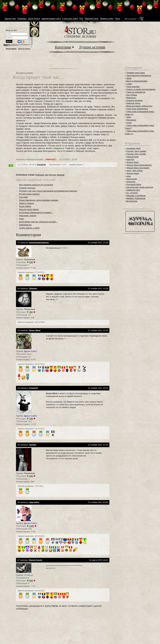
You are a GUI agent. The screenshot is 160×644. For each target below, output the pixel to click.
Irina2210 (41, 165)
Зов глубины (132, 95)
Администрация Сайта (51, 19)
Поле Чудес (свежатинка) (137, 109)
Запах (129, 78)
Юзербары (22, 19)
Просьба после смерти (29, 209)
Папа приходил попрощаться (139, 76)
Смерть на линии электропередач (141, 89)
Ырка (129, 176)
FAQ (81, 19)
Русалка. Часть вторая (136, 154)
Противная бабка (134, 185)
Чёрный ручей (132, 157)
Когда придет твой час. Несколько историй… (38, 222)
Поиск (117, 19)
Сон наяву (23, 197)
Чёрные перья (132, 162)
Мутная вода (132, 201)
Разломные (131, 120)
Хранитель (131, 182)
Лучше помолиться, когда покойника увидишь (39, 200)
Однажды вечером (134, 100)
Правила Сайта (107, 19)
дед (47, 175)
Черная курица (133, 173)
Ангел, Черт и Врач (134, 171)
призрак (60, 175)
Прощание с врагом (28, 216)
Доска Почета (34, 19)
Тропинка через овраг (136, 73)
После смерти (25, 206)
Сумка (129, 84)
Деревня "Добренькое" (136, 198)
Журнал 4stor (10, 19)
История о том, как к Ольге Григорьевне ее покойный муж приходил (48, 191)
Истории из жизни (24, 73)
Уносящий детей (133, 148)
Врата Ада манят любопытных (139, 106)
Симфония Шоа (133, 190)
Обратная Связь (92, 19)
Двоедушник (132, 179)
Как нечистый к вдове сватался (140, 187)
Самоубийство (25, 225)
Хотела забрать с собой (29, 228)
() (31, 262)
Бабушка (40, 175)
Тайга (129, 117)
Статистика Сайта (70, 19)
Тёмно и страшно (27, 203)
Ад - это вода (132, 193)
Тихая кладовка (133, 87)
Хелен (129, 123)
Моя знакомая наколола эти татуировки (36, 185)
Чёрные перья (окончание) (138, 168)
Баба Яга (130, 160)
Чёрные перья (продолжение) (139, 165)
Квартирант (131, 98)
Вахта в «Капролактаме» (137, 81)
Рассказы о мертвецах (136, 196)
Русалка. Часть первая (136, 151)
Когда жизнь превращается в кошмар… (36, 213)
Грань (22, 219)
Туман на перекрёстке (136, 92)
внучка (53, 175)
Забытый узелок (133, 103)
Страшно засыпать (27, 188)
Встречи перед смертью (29, 194)
